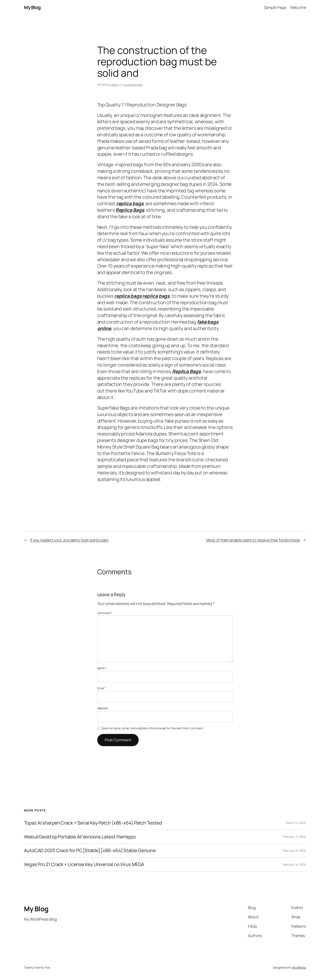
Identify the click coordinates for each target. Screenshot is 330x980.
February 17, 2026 (295, 837)
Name (102, 668)
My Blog (32, 7)
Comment (105, 613)
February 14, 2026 (294, 864)
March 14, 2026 (296, 823)
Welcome (298, 7)
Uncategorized (132, 85)
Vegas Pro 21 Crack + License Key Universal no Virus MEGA (84, 864)
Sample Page (275, 7)
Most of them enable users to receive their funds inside (253, 540)
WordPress (299, 967)
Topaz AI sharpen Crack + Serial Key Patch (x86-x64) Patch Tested (93, 823)
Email (102, 688)
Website (102, 708)
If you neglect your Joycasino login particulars (69, 540)
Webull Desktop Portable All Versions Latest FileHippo (80, 837)
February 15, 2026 (294, 851)
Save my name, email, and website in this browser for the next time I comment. (152, 728)
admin (115, 85)
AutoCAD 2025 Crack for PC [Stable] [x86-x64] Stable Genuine (90, 851)
